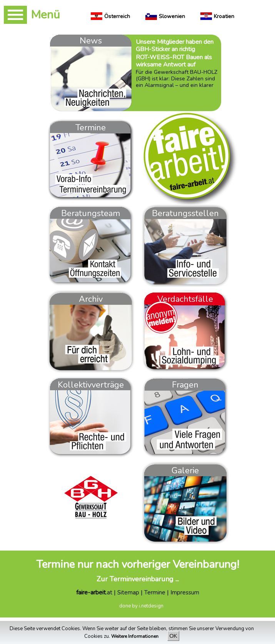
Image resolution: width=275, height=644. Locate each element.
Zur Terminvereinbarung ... (138, 579)
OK (173, 636)
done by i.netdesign (141, 606)
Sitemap (128, 592)
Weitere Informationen (135, 636)
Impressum (185, 592)
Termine (155, 592)
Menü (45, 15)
